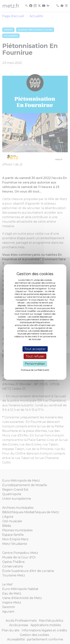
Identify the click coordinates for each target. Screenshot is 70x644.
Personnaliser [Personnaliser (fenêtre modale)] (35, 364)
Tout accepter (35, 349)
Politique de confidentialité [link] (35, 370)
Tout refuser (35, 356)
